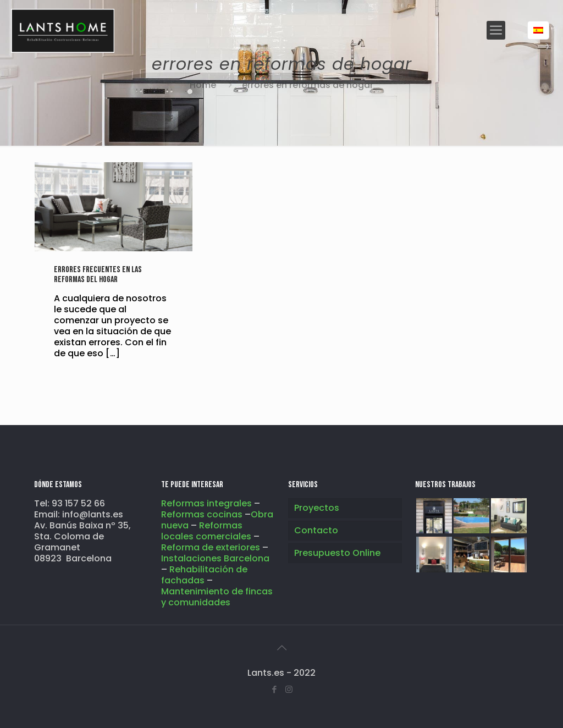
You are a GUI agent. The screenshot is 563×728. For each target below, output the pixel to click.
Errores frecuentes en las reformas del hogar (98, 275)
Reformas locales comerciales (206, 531)
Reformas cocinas (203, 514)
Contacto (316, 530)
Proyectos (317, 508)
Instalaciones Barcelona (215, 558)
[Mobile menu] (496, 30)
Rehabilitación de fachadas (204, 575)
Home (203, 85)
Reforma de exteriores (211, 547)
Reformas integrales (206, 503)
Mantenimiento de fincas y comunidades (217, 597)
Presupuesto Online (337, 553)
